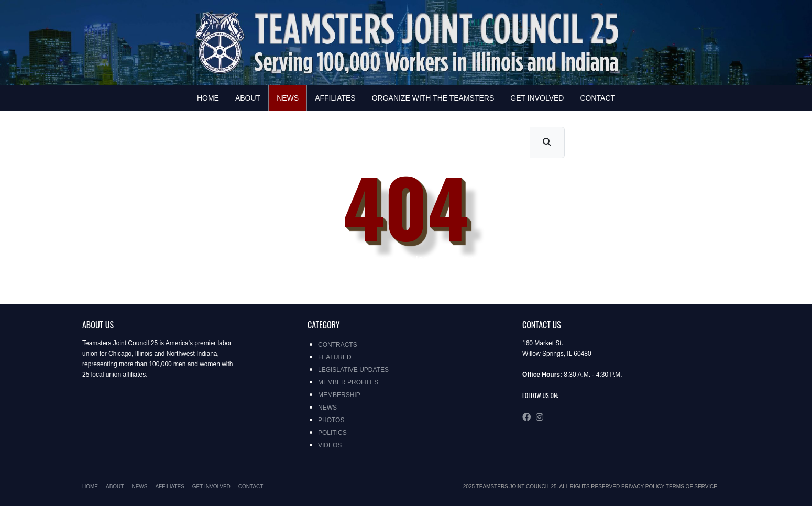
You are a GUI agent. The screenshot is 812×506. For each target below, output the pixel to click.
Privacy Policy (643, 486)
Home (208, 98)
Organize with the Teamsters (433, 98)
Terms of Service (692, 486)
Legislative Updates (353, 370)
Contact (597, 98)
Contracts (338, 345)
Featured (335, 357)
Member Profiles (348, 382)
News (288, 98)
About (248, 98)
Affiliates (335, 98)
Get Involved (537, 98)
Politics (332, 433)
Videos (330, 445)
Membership (339, 395)
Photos (331, 420)
